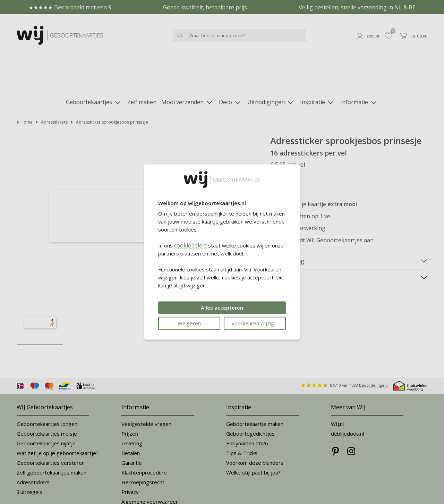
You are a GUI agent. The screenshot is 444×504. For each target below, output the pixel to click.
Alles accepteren (222, 308)
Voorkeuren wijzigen (256, 324)
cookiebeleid (190, 246)
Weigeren (189, 324)
